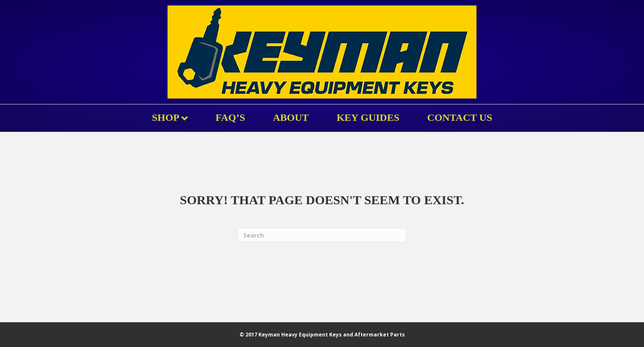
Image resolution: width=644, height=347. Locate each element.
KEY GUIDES (368, 117)
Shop (166, 117)
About (291, 117)
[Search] (322, 235)
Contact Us (460, 117)
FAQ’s (230, 117)
